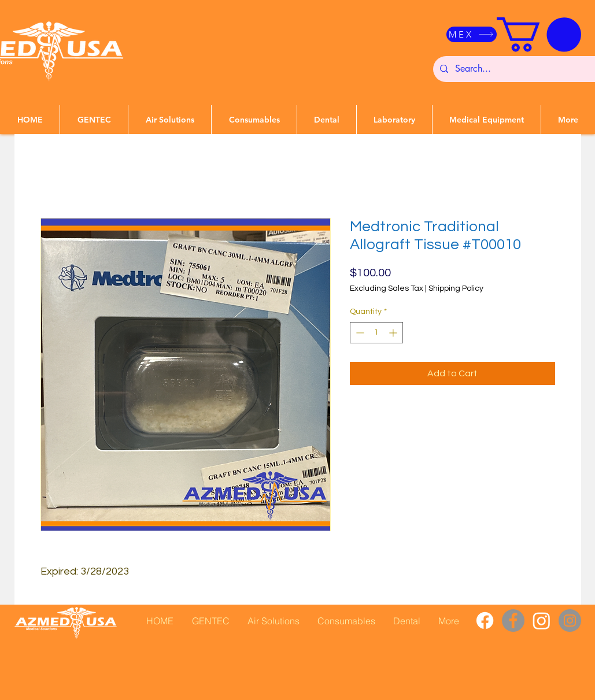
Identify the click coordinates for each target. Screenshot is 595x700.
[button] (539, 35)
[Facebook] (485, 621)
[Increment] (394, 333)
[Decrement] (359, 333)
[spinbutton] (376, 333)
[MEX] (472, 34)
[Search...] (520, 69)
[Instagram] (542, 621)
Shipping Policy (456, 288)
